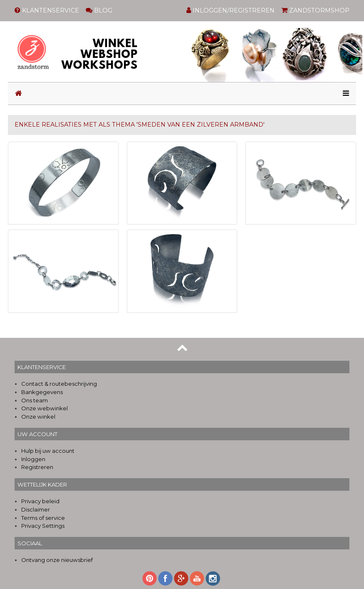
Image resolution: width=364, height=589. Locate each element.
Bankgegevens (42, 392)
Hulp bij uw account (48, 451)
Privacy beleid (40, 501)
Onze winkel (38, 417)
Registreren (37, 467)
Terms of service (43, 518)
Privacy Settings (43, 526)
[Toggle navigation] (343, 94)
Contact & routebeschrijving (59, 384)
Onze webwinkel (45, 408)
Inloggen (33, 459)
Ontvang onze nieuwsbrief (57, 560)
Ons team (35, 400)
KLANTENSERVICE (47, 10)
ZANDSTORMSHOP (315, 10)
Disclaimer (36, 509)
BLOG (99, 10)
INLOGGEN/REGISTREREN (230, 10)
